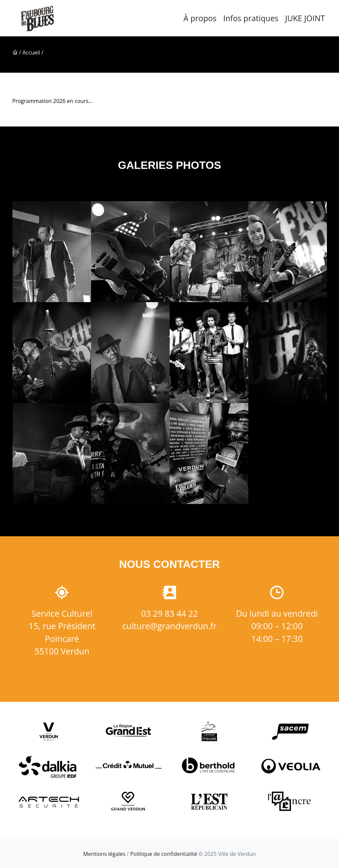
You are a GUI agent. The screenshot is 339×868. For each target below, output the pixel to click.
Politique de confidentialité (163, 854)
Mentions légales (104, 854)
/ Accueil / (28, 52)
